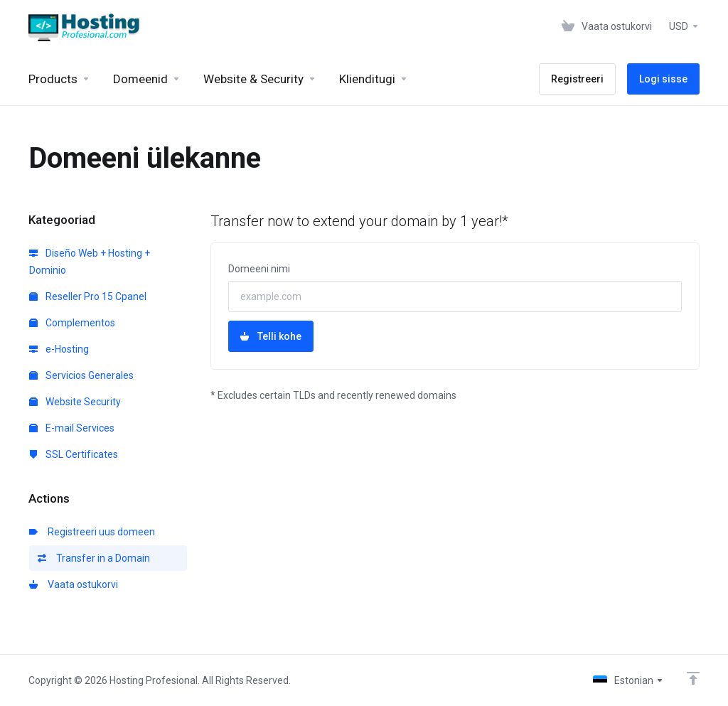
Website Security (75, 402)
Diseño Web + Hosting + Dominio (90, 262)
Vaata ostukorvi (74, 584)
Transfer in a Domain (94, 558)
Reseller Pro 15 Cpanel (88, 296)
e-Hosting (59, 349)
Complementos (72, 323)
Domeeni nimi (259, 269)
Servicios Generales (81, 375)
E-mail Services (72, 428)
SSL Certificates (74, 454)
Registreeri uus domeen (92, 532)
